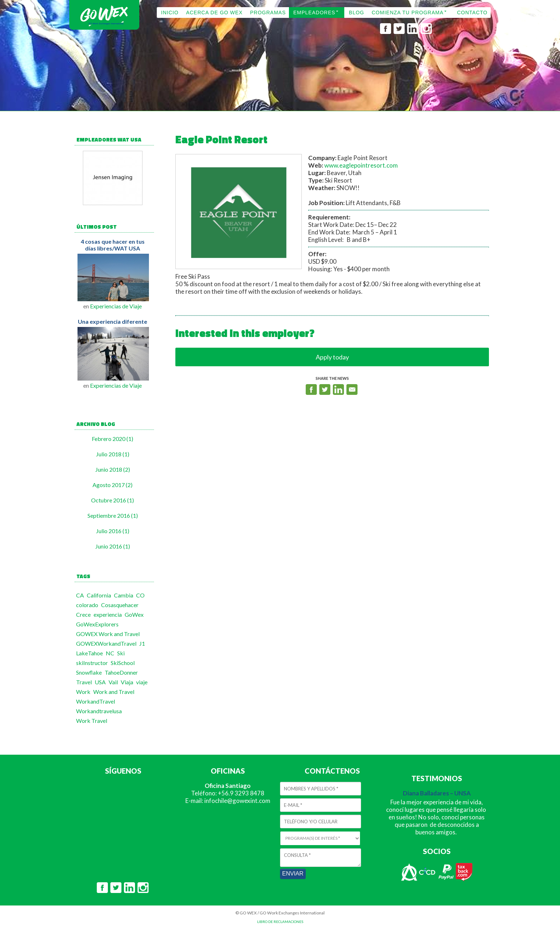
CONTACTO (472, 13)
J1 (142, 643)
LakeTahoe (89, 653)
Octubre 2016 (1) (112, 500)
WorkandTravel (96, 701)
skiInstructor (92, 663)
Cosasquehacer (120, 605)
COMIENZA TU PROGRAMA (408, 13)
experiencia (108, 614)
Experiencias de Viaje (116, 306)
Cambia (124, 595)
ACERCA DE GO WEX (214, 13)
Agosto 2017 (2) (112, 485)
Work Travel (92, 721)
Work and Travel (114, 692)
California (99, 595)
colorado (87, 605)
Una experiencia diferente (112, 321)
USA (100, 682)
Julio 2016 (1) (113, 531)
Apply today (332, 357)
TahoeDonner (121, 672)
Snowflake (89, 672)
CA (80, 595)
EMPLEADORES (314, 13)
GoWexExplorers (97, 624)
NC (110, 653)
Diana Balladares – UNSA (437, 793)
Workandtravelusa (99, 711)
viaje (142, 682)
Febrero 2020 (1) (112, 439)
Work (83, 692)
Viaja (127, 682)
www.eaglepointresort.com (361, 165)
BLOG (357, 13)
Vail (113, 682)
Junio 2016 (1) (113, 546)
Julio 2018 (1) (113, 454)
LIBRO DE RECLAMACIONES (280, 922)
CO (140, 595)
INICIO (170, 13)
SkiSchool (123, 663)
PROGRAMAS (268, 13)
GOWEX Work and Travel (108, 634)
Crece (83, 614)
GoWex (134, 614)
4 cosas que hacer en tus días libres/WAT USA (113, 245)
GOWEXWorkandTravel (106, 643)
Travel (84, 682)
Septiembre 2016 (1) (113, 515)
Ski (121, 653)
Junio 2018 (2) (113, 469)
